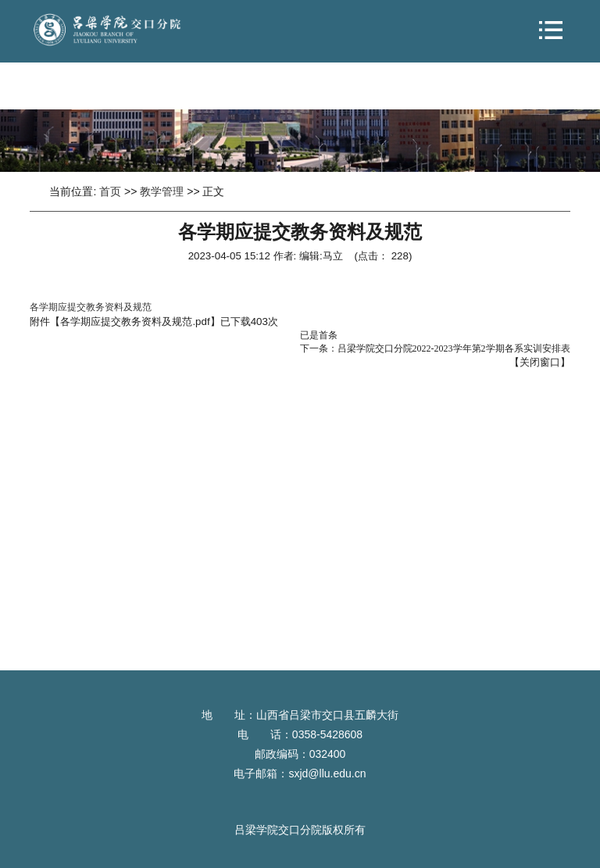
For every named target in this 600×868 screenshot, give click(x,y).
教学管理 (162, 191)
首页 (110, 191)
